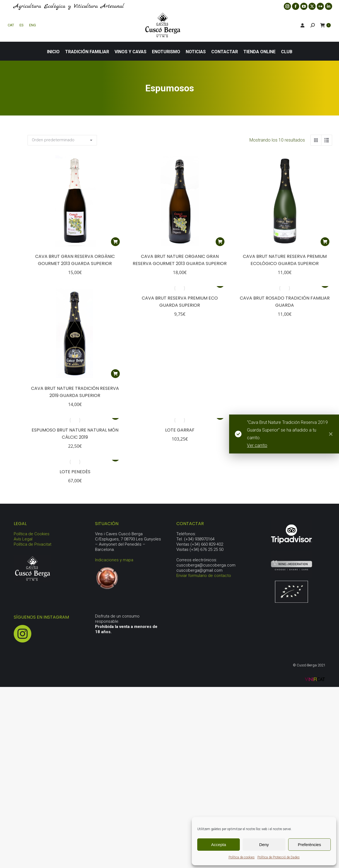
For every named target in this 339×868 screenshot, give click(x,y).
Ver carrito (261, 445)
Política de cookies (242, 857)
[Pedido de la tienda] (62, 140)
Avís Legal (23, 539)
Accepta (219, 845)
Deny (264, 845)
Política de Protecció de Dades (279, 857)
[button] (115, 242)
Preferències (309, 845)
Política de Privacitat (33, 544)
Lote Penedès (75, 472)
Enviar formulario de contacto (204, 576)
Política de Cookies (32, 534)
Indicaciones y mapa (114, 560)
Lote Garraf (180, 430)
